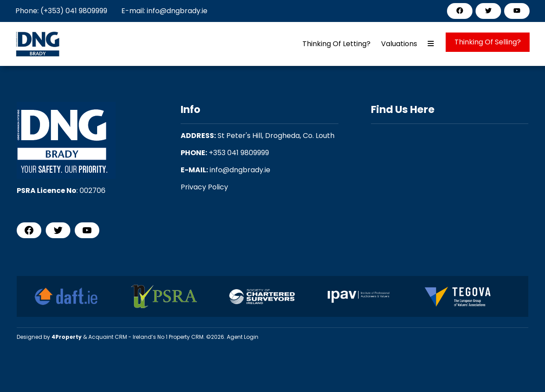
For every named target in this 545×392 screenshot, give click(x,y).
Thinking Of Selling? (488, 42)
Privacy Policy (204, 187)
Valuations (399, 44)
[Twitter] (488, 11)
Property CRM (186, 337)
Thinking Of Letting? (336, 44)
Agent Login (243, 337)
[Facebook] (460, 11)
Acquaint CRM (108, 337)
